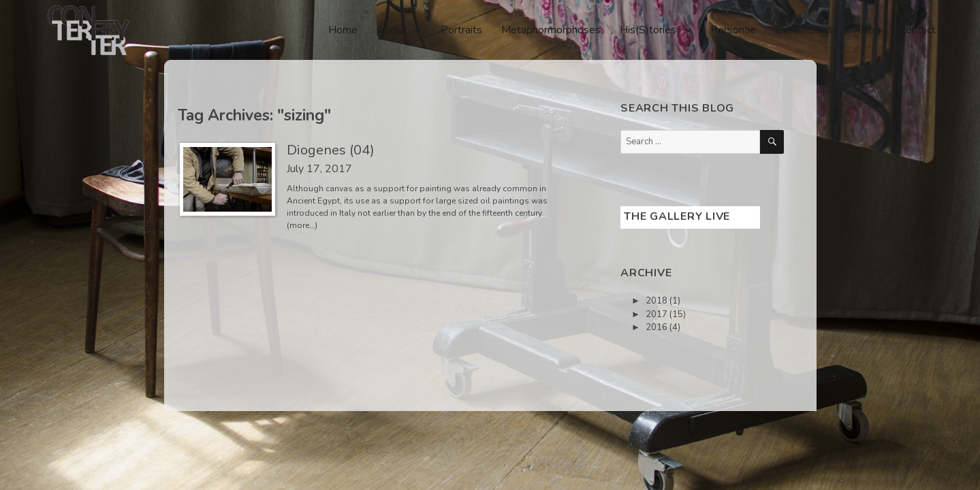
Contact (918, 30)
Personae (733, 30)
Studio (824, 30)
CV (782, 30)
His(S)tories (648, 30)
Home (343, 30)
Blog (869, 30)
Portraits (461, 30)
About (392, 30)
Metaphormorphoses (551, 30)
